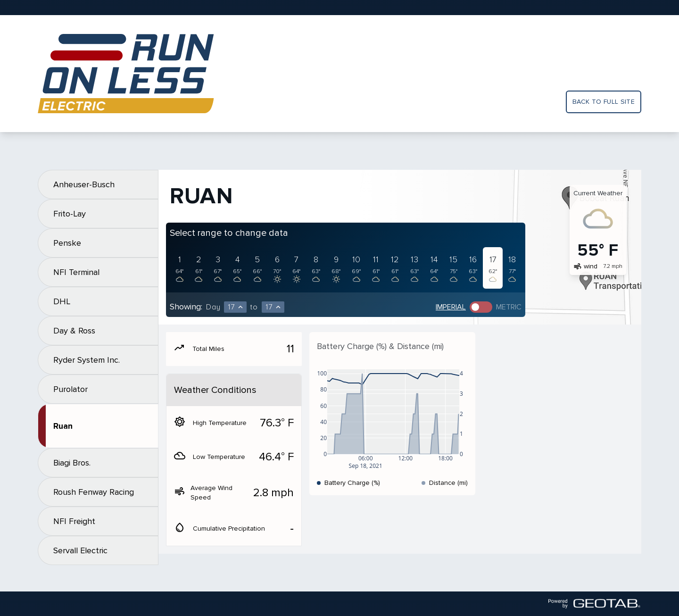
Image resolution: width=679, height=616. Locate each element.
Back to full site (604, 102)
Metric (509, 307)
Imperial (451, 307)
